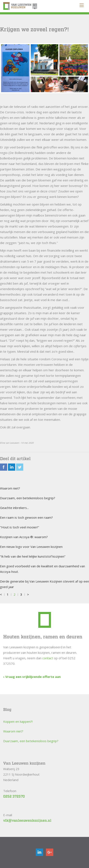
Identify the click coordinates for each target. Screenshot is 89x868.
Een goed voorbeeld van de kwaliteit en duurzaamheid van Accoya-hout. (42, 569)
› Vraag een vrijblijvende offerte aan (32, 677)
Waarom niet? (10, 488)
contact (48, 658)
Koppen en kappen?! (18, 721)
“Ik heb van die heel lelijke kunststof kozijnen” (33, 556)
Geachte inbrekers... (14, 508)
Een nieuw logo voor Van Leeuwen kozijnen (31, 547)
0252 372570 (14, 797)
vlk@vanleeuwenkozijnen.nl (27, 821)
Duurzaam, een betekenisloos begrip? (28, 498)
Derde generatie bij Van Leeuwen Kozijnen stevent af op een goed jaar (44, 584)
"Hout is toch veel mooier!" (20, 527)
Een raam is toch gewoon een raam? (26, 517)
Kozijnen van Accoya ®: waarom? (24, 537)
